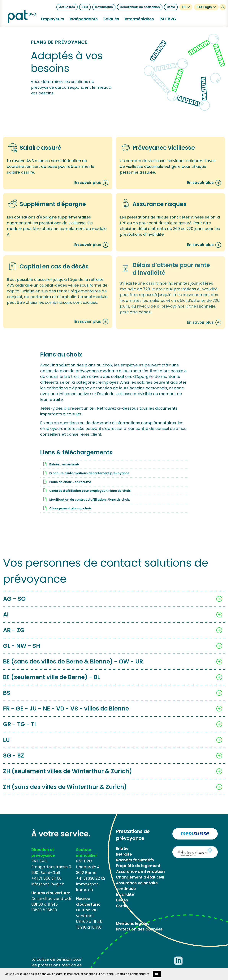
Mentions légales (133, 923)
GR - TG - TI (19, 729)
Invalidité (125, 894)
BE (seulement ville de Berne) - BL (52, 682)
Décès (122, 900)
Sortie (122, 906)
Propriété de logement (138, 866)
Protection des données (139, 929)
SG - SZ (14, 760)
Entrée (122, 848)
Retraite (124, 854)
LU (6, 744)
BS (7, 697)
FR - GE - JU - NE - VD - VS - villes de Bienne (66, 713)
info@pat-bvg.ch (48, 884)
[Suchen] (223, 7)
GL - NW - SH (22, 650)
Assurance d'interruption (140, 871)
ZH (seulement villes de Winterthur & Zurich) (68, 776)
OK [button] (157, 974)
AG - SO (14, 603)
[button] (53, 19)
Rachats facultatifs (135, 860)
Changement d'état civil (140, 877)
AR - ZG (14, 635)
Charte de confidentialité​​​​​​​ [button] (133, 974)
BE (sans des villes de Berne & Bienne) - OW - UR (73, 666)
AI (6, 619)
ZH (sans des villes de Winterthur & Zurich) (65, 791)
